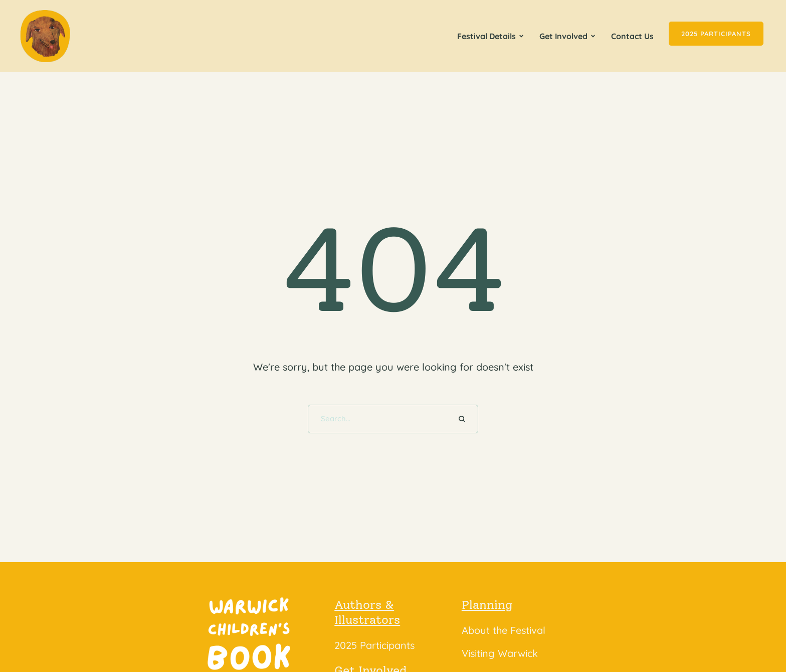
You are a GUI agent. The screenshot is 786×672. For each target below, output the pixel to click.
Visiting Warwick (500, 653)
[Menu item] (491, 36)
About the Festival (504, 630)
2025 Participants (374, 645)
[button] (521, 36)
